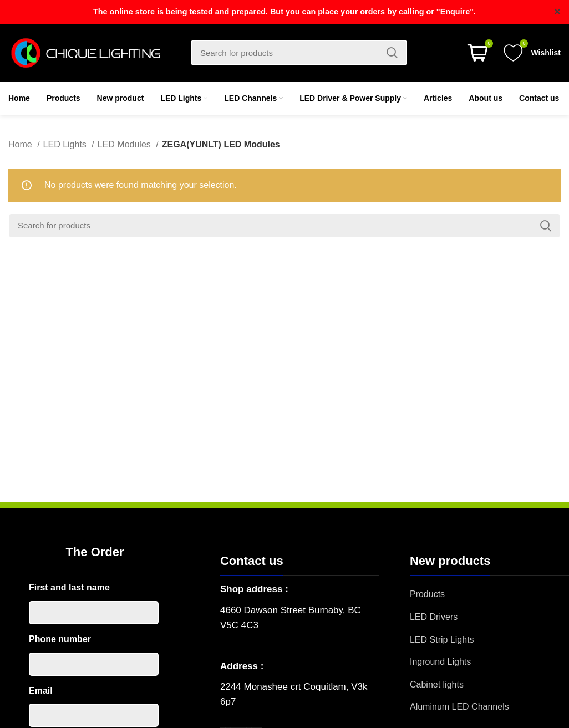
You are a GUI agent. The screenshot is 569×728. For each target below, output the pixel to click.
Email (41, 691)
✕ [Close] (557, 12)
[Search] (299, 53)
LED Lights (66, 144)
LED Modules (126, 144)
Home (21, 144)
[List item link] (489, 594)
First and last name (69, 587)
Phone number (60, 639)
